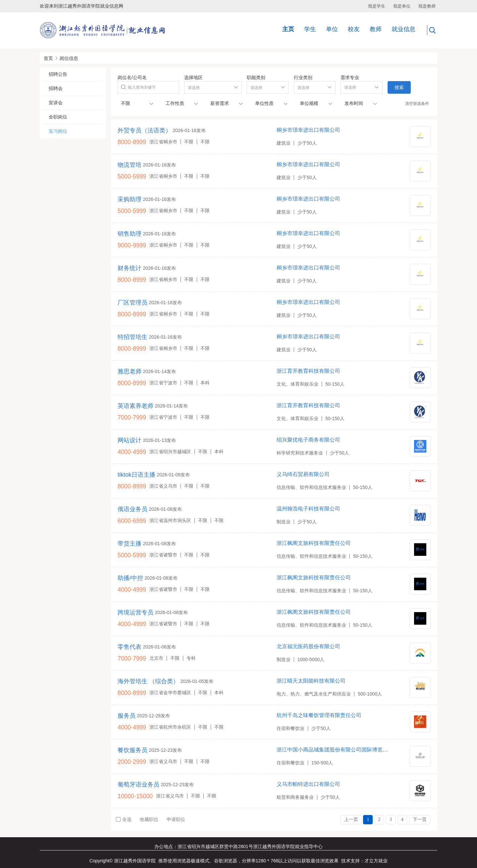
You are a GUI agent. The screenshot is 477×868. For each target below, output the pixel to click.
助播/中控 (130, 578)
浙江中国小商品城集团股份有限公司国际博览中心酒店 (334, 750)
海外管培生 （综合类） (148, 681)
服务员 (127, 716)
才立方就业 (376, 861)
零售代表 (130, 647)
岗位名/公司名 (132, 77)
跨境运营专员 (135, 612)
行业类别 (303, 77)
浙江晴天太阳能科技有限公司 (311, 681)
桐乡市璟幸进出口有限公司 (308, 130)
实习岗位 (58, 131)
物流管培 (130, 165)
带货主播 (130, 544)
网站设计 (130, 440)
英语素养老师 (135, 406)
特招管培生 (132, 337)
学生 (310, 29)
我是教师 (427, 6)
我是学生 (377, 6)
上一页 (351, 820)
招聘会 (56, 88)
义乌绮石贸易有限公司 (303, 474)
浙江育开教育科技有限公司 (308, 371)
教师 (376, 29)
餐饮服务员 (132, 750)
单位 (332, 29)
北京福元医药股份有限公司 (308, 646)
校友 (354, 29)
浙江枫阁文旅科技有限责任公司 (314, 543)
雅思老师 (130, 371)
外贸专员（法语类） (144, 130)
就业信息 (403, 29)
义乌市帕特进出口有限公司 (308, 784)
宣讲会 (56, 103)
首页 (48, 58)
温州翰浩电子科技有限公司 (308, 509)
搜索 (399, 87)
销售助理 (130, 234)
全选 (124, 819)
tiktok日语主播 (136, 475)
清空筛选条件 (417, 104)
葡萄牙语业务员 (138, 785)
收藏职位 (149, 819)
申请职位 (176, 819)
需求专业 (350, 77)
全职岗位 (58, 117)
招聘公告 (58, 74)
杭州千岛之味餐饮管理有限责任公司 (319, 715)
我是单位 (402, 6)
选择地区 (193, 77)
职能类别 (256, 77)
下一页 (420, 820)
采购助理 (130, 199)
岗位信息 (69, 58)
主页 (288, 29)
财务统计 (130, 268)
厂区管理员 (132, 303)
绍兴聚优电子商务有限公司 (308, 440)
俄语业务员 (132, 509)
